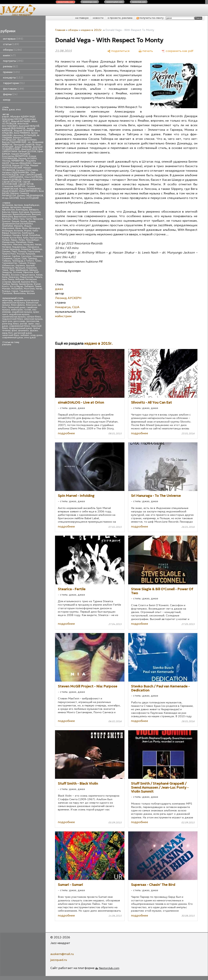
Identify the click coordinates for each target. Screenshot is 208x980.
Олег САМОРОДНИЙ (31, 175)
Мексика (18, 245)
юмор (7, 100)
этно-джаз (30, 338)
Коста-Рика (16, 238)
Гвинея (14, 284)
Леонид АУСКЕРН (27, 159)
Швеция (33, 270)
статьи (11, 44)
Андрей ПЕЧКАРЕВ (24, 131)
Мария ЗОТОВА (21, 166)
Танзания (7, 293)
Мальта (38, 277)
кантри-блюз (34, 317)
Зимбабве (7, 226)
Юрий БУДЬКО (10, 191)
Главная (60, 30)
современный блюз (19, 326)
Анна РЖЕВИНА (22, 133)
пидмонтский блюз (12, 319)
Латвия (6, 240)
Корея (5, 238)
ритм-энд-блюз (10, 324)
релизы (10, 66)
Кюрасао (14, 277)
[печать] (146, 51)
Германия (38, 219)
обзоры (12, 50)
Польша (22, 252)
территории (14, 83)
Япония (31, 293)
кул (39, 305)
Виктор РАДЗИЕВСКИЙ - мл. (17, 142)
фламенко (24, 331)
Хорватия (31, 268)
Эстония (17, 272)
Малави (6, 289)
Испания (18, 231)
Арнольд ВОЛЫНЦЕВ (25, 135)
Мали (30, 242)
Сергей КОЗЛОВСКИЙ (16, 183)
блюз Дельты (18, 305)
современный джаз (13, 338)
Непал (38, 245)
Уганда (31, 263)
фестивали (14, 89)
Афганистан (8, 210)
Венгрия (36, 214)
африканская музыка (13, 303)
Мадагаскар (27, 277)
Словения (7, 259)
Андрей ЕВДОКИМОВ (14, 128)
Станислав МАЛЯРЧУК (14, 186)
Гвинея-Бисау (26, 284)
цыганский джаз (23, 333)
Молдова (29, 245)
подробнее (66, 433)
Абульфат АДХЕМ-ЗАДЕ (23, 117)
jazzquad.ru (59, 960)
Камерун (7, 235)
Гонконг (6, 221)
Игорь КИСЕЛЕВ (10, 198)
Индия (28, 226)
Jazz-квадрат (21, 14)
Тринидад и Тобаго (23, 261)
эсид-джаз (36, 335)
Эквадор (7, 272)
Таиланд (32, 259)
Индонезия (8, 228)
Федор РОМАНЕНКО (30, 189)
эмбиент (25, 335)
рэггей (23, 324)
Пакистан (37, 249)
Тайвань (7, 261)
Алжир (6, 207)
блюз (5, 110)
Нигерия (7, 247)
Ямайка (6, 275)
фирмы (10, 94)
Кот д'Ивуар (16, 286)
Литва (21, 240)
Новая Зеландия (11, 249)
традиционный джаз (20, 328)
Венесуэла (7, 217)
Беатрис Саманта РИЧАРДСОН (17, 139)
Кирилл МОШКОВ (21, 154)
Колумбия (35, 235)
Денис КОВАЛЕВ (23, 147)
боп (4, 307)
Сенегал (6, 256)
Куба (26, 238)
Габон (15, 219)
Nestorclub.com (109, 968)
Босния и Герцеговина (23, 275)
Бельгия (6, 212)
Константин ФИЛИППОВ (15, 156)
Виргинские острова (25, 217)
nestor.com (65, 2)
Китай (25, 235)
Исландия (7, 231)
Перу (14, 252)
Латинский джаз (16, 307)
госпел (27, 310)
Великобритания (22, 214)
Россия (21, 254)
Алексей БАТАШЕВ (21, 121)
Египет (37, 284)
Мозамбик (17, 289)
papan (6, 117)
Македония (8, 242)
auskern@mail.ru (62, 954)
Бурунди (7, 214)
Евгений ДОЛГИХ (27, 151)
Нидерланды (19, 247)
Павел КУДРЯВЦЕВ (12, 180)
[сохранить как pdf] (178, 51)
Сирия (15, 291)
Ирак (18, 228)
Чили (12, 270)
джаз (12, 110)
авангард (7, 300)
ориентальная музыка (14, 317)
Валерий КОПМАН (27, 140)
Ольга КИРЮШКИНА (13, 177)
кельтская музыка (33, 319)
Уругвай (30, 266)
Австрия (18, 205)
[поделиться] (118, 51)
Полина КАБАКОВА (33, 180)
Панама (6, 252)
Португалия (34, 252)
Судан (17, 259)
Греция (15, 221)
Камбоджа (28, 233)
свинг (31, 324)
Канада (17, 235)
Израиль (19, 226)
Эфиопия (28, 272)
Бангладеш (22, 210)
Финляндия (8, 268)
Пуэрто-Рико (9, 254)
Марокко (7, 245)
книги (9, 55)
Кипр (5, 277)
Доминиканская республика (17, 224)
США (24, 259)
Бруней (16, 282)
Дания (32, 221)
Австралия (8, 205)
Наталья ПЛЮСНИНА (27, 170)
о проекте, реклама (120, 18)
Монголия (29, 289)
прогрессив (33, 321)
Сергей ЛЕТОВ (26, 184)
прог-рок (7, 321)
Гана (22, 219)
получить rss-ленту (150, 18)
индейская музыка (22, 312)
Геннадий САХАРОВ (24, 145)
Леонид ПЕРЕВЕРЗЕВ (13, 161)
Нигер (39, 289)
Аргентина (16, 207)
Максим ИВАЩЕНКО (21, 163)
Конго (5, 286)
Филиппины (20, 293)
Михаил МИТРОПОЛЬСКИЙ (20, 167)
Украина (20, 266)
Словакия (38, 256)
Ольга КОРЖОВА (33, 177)
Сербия (16, 256)
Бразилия (35, 212)
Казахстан (15, 233)
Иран (25, 228)
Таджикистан (27, 291)
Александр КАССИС (13, 119)
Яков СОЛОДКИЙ (29, 198)
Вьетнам (6, 219)
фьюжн (34, 331)
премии (11, 72)
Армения (27, 207)
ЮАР (36, 272)
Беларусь (34, 210)
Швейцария (22, 270)
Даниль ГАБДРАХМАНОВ (30, 196)
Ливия (38, 286)
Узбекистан (8, 266)
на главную (82, 18)
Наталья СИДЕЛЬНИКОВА (16, 173)
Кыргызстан (36, 238)
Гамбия (6, 284)
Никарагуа (33, 247)
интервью (13, 39)
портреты (13, 61)
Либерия (29, 286)
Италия (28, 231)
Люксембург (32, 240)
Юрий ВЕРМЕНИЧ (28, 191)
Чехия (5, 270)
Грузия (24, 221)
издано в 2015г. (92, 30)
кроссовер (19, 321)
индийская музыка (19, 314)
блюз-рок (31, 305)
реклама (7, 345)
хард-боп (7, 333)
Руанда (6, 291)
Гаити (29, 219)
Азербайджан (31, 205)
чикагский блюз (11, 335)
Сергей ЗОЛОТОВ (12, 182)
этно (18, 110)
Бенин (15, 212)
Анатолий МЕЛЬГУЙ (29, 126)
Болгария (24, 212)
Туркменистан (10, 263)
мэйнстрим (17, 310)
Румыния (30, 254)
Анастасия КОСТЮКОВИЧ (15, 125)
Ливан (14, 240)
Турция (22, 263)
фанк (14, 331)
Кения (39, 275)
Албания (20, 279)
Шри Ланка (8, 279)
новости (98, 18)
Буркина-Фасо (29, 282)
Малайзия (21, 242)
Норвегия (26, 249)
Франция (20, 268)
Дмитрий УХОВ (29, 149)
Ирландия (34, 228)
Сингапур (26, 256)
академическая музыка (26, 300)
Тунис (38, 261)
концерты (13, 78)
